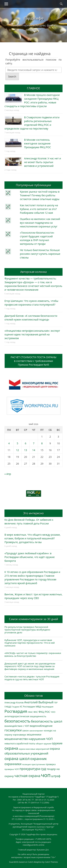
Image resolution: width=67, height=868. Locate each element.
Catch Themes (51, 862)
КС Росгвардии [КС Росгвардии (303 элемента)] (27, 707)
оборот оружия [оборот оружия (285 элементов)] (44, 744)
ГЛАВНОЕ (33, 88)
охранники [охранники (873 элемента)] (13, 764)
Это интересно (33, 513)
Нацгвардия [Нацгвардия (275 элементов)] (47, 707)
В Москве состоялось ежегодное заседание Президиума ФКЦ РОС (38, 143)
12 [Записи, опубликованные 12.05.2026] (18, 450)
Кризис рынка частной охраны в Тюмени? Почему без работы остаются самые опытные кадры (40, 195)
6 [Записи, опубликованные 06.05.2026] (26, 443)
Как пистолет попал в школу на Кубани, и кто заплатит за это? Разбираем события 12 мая (39, 209)
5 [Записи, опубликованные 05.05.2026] (18, 443)
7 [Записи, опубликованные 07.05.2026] (34, 443)
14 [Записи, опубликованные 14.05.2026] (34, 450)
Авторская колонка (33, 272)
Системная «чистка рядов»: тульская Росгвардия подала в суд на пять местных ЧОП (32, 678)
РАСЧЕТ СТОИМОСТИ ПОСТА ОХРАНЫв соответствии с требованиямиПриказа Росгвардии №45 (34, 361)
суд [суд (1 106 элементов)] (43, 769)
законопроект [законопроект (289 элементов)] (36, 731)
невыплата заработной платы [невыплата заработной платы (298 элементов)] (20, 743)
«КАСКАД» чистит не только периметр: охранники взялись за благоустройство (33, 654)
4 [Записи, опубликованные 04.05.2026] (9, 443)
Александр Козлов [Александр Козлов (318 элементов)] (14, 703)
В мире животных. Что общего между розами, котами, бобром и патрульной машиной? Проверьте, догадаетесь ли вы (32, 538)
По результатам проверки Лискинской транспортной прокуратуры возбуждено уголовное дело (27, 630)
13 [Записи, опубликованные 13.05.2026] (26, 450)
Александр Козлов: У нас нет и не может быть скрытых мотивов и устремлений (43, 162)
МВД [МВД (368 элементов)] (38, 707)
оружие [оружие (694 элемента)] (57, 743)
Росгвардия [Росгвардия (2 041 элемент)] (16, 711)
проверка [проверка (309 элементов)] (51, 764)
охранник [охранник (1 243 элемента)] (39, 759)
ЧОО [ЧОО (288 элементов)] (53, 712)
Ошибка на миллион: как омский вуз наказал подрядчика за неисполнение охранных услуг (40, 223)
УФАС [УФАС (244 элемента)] (30, 712)
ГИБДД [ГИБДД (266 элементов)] (8, 707)
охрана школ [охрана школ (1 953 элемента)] (17, 758)
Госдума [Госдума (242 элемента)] (15, 707)
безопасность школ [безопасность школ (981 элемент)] (47, 721)
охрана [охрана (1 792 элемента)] (11, 748)
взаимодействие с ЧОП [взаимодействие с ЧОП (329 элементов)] (17, 726)
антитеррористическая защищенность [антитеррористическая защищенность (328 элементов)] (25, 716)
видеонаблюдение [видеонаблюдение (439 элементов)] (41, 726)
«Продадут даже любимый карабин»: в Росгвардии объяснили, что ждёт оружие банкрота (30, 557)
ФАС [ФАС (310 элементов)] (36, 712)
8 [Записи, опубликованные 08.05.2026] (42, 443)
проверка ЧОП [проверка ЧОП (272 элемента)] (12, 769)
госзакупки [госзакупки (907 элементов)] (13, 730)
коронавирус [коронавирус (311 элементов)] (20, 735)
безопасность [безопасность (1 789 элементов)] (17, 721)
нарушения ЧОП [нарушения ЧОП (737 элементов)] (41, 739)
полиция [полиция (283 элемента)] (26, 764)
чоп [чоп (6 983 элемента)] (46, 775)
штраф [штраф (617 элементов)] (56, 776)
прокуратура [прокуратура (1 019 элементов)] (30, 769)
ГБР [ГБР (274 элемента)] (56, 703)
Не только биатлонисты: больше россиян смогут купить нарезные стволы (40, 254)
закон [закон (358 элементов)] (26, 730)
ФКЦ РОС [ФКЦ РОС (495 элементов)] (44, 712)
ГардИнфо (33, 18)
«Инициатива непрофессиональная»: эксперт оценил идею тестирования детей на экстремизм (32, 334)
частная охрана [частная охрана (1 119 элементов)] (27, 776)
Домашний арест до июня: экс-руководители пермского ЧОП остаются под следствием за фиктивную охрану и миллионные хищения (30, 666)
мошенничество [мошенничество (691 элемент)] (16, 739)
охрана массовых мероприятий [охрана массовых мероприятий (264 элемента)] (34, 749)
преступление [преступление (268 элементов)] (38, 764)
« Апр (8, 474)
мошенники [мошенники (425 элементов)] (34, 734)
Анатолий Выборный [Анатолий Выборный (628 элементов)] (39, 702)
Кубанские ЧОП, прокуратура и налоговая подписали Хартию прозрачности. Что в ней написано (30, 643)
